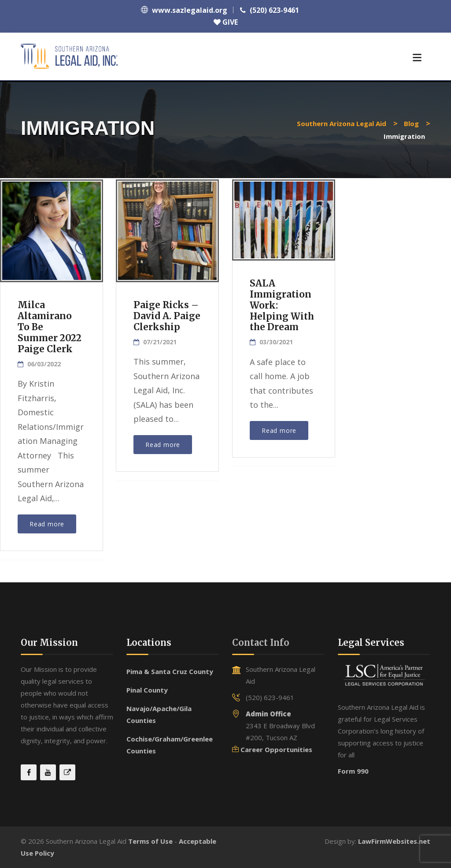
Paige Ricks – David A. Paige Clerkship (167, 316)
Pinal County (147, 690)
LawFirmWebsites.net (394, 841)
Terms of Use (150, 841)
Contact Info (261, 643)
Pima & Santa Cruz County (170, 671)
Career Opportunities (276, 749)
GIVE (226, 22)
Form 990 (353, 771)
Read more (47, 524)
